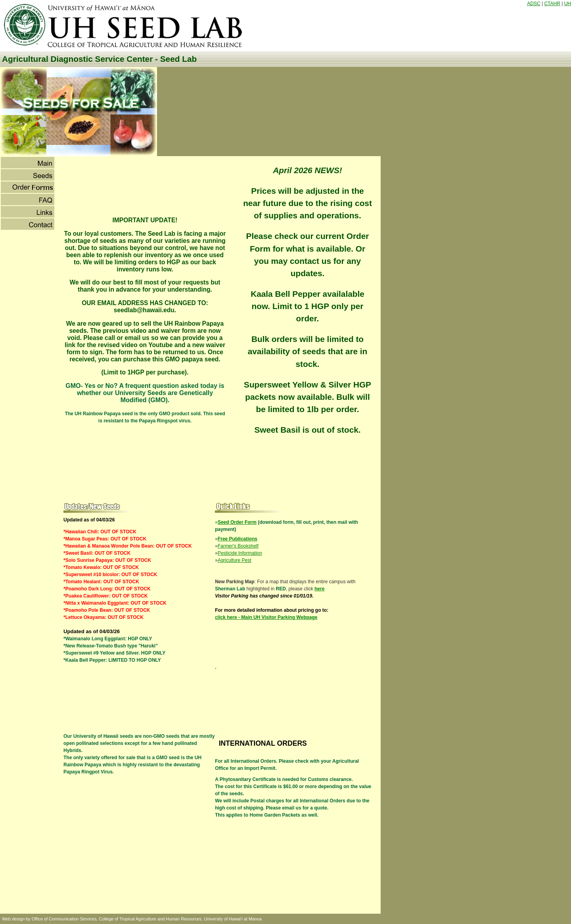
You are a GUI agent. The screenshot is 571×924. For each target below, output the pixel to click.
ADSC (534, 4)
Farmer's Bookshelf (238, 546)
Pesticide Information (240, 553)
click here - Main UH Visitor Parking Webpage (266, 617)
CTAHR (552, 4)
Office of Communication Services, (65, 919)
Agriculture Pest (235, 560)
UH (568, 4)
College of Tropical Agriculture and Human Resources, (151, 919)
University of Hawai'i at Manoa (233, 919)
